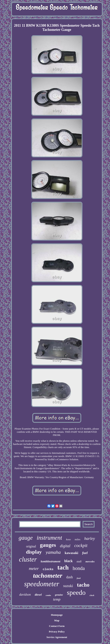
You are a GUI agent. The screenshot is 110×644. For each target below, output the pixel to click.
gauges (48, 545)
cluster (28, 559)
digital (65, 546)
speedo (76, 593)
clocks (48, 569)
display (34, 552)
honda (79, 568)
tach (63, 567)
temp (57, 599)
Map (57, 620)
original (31, 546)
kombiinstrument (51, 561)
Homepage (57, 615)
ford (79, 578)
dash (69, 577)
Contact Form (57, 626)
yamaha (53, 552)
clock (92, 595)
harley (90, 538)
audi (79, 561)
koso (68, 539)
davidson (25, 595)
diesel (38, 595)
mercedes (90, 562)
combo (48, 595)
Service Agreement (57, 637)
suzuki (68, 586)
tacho (83, 585)
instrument (49, 538)
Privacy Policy (57, 632)
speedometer (42, 584)
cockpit (81, 546)
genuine (59, 595)
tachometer (48, 575)
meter (34, 568)
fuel (85, 553)
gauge (26, 538)
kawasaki (72, 553)
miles (77, 539)
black (68, 561)
